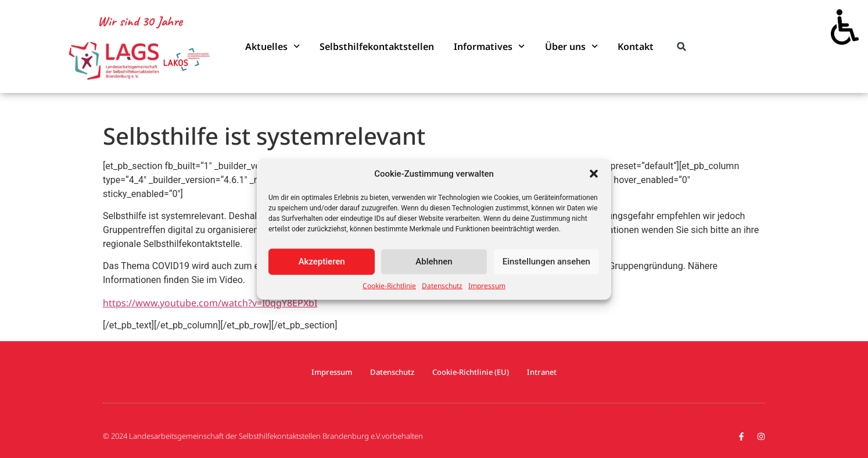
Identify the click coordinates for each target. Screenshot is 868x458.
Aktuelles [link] (272, 46)
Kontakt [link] (636, 46)
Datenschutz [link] (442, 285)
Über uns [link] (571, 46)
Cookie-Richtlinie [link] (389, 285)
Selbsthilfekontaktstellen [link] (377, 46)
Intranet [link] (542, 372)
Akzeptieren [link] (322, 262)
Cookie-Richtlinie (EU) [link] (471, 372)
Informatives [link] (489, 46)
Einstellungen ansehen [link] (546, 262)
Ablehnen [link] (434, 262)
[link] (845, 23)
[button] (594, 174)
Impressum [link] (487, 285)
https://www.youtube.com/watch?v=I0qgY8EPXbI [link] (210, 303)
